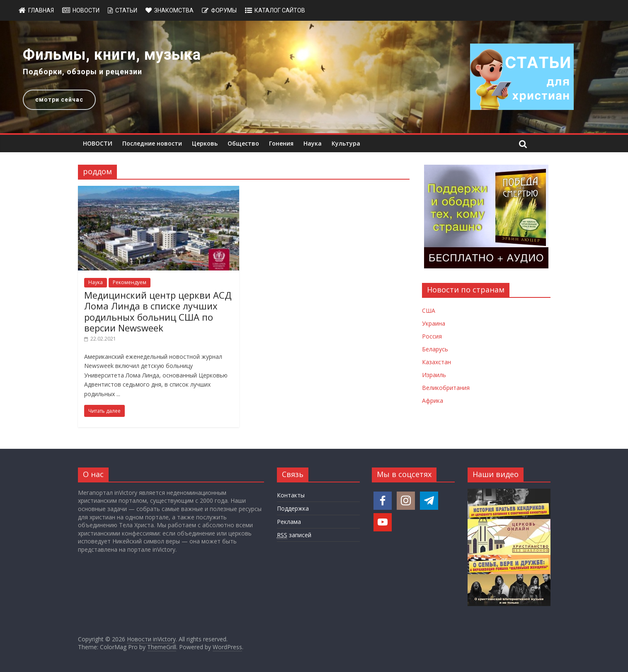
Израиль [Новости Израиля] (434, 375)
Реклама (289, 522)
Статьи (126, 10)
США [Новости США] (429, 310)
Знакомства (174, 10)
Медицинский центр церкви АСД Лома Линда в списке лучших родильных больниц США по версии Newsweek (158, 311)
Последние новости (152, 143)
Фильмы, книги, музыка (112, 55)
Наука (313, 143)
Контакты (291, 495)
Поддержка (293, 508)
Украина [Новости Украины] (434, 323)
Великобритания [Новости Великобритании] (446, 388)
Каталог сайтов (280, 10)
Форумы (224, 10)
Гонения (281, 143)
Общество (243, 143)
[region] (314, 77)
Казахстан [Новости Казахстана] (436, 362)
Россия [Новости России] (432, 336)
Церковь (205, 143)
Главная (41, 10)
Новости (86, 10)
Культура (346, 143)
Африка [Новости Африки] (433, 401)
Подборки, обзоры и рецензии (82, 72)
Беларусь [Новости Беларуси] (435, 349)
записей (294, 535)
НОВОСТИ (98, 143)
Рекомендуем (130, 282)
